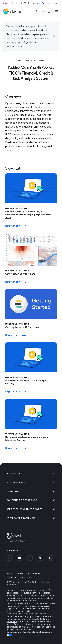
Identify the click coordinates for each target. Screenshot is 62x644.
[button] (54, 36)
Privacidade (12, 577)
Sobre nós (31, 473)
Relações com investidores (31, 509)
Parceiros (31, 491)
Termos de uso (34, 573)
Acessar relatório (51, 3)
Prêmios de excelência (31, 518)
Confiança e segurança (31, 500)
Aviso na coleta (14, 632)
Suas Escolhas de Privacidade (38, 632)
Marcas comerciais (16, 573)
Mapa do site (26, 577)
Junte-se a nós (31, 482)
